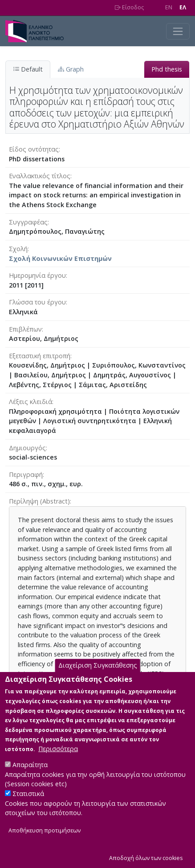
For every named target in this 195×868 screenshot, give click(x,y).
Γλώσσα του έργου (37, 302)
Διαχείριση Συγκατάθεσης (98, 679)
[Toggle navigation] (178, 31)
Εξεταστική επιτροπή (40, 356)
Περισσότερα (58, 762)
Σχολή (18, 249)
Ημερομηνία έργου (37, 275)
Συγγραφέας (28, 222)
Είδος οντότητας (34, 149)
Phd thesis (167, 69)
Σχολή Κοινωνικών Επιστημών (60, 258)
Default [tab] (28, 69)
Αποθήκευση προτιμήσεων (45, 844)
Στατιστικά (28, 807)
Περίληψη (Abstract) (39, 501)
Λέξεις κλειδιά (30, 402)
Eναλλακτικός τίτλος (40, 176)
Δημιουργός (27, 448)
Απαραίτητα (30, 778)
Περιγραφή (26, 474)
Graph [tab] (71, 69)
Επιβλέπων (25, 329)
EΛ (183, 7)
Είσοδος (129, 7)
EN (169, 7)
